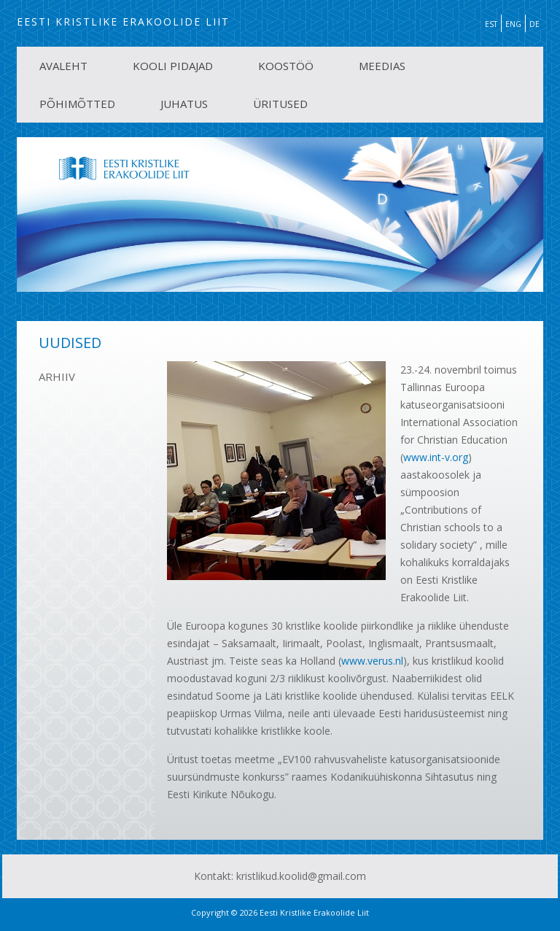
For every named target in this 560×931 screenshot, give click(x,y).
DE (534, 24)
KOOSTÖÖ (286, 66)
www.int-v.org (436, 457)
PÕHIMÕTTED (77, 104)
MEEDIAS (382, 66)
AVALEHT (63, 66)
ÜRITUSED (280, 104)
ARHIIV (57, 376)
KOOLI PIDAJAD (173, 66)
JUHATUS (184, 104)
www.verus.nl (372, 661)
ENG (513, 24)
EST (491, 24)
